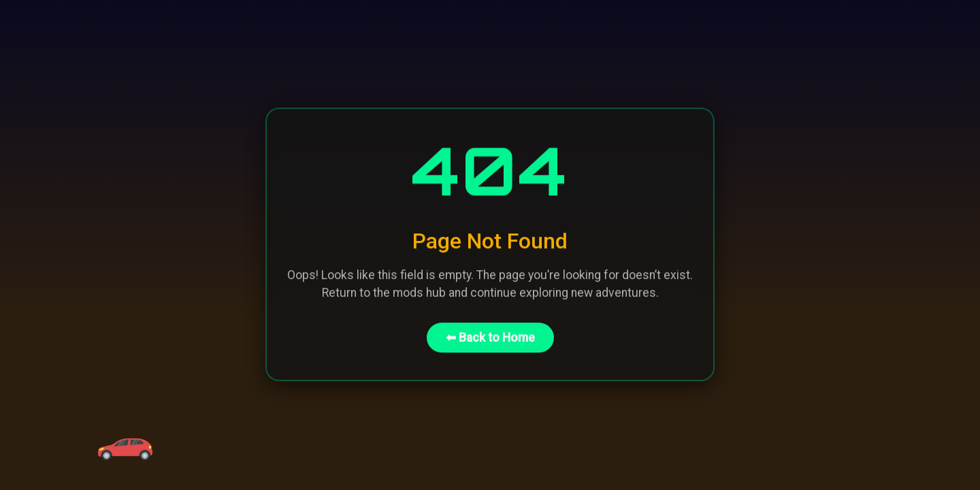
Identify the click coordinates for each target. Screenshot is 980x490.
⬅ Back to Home (490, 336)
